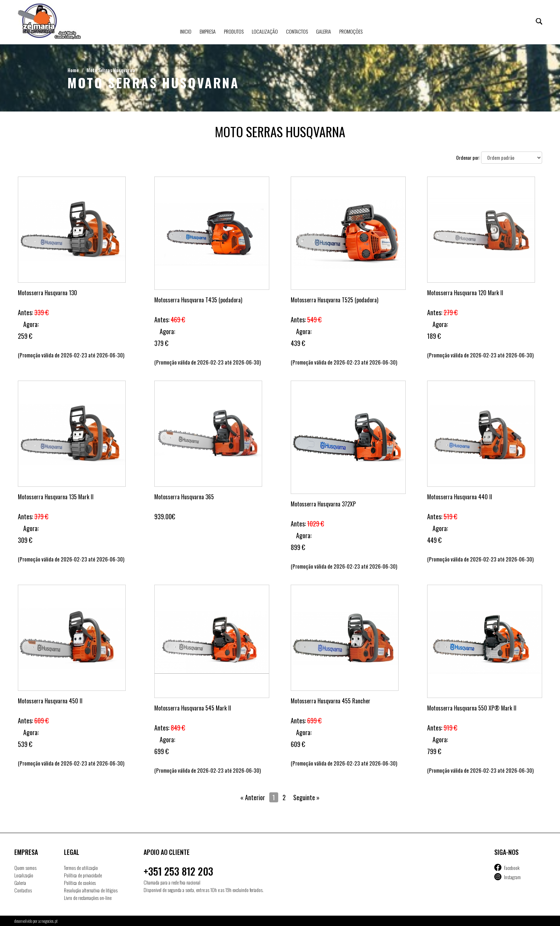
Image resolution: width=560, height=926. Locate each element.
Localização (265, 31)
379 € (161, 343)
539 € (25, 744)
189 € (434, 336)
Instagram (512, 877)
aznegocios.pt (48, 921)
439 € (298, 343)
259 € (25, 336)
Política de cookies (80, 883)
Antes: (33, 312)
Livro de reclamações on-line (88, 898)
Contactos (297, 31)
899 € (298, 547)
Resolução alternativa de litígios (91, 890)
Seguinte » (306, 797)
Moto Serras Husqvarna (111, 70)
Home (73, 70)
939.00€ (165, 516)
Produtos (234, 31)
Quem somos (25, 868)
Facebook (512, 868)
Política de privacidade (83, 875)
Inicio (186, 31)
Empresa (208, 31)
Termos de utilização (81, 868)
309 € (25, 540)
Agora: (31, 324)
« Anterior (253, 797)
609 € (298, 744)
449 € (434, 540)
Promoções (351, 31)
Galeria (324, 31)
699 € (161, 751)
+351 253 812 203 (178, 871)
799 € (434, 751)
